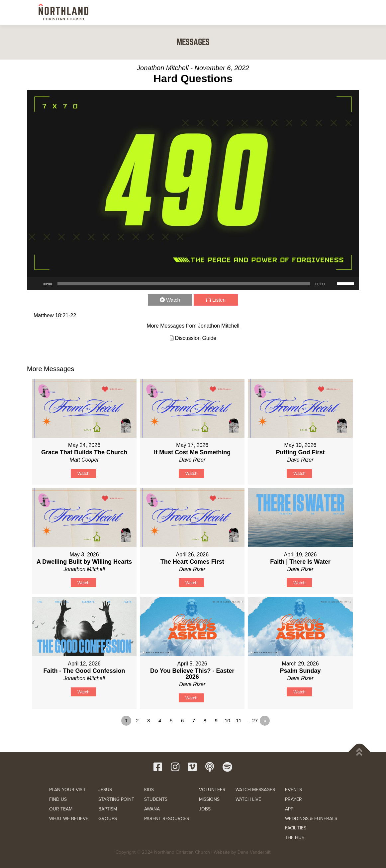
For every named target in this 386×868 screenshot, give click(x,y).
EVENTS (293, 790)
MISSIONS (209, 799)
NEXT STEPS (159, 12)
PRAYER (293, 799)
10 (227, 721)
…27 (252, 721)
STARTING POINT (116, 799)
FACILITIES (296, 828)
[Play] (36, 284)
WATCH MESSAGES (255, 790)
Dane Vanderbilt (254, 852)
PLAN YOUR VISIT (68, 790)
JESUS (105, 790)
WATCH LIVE (248, 799)
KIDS (149, 790)
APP (289, 809)
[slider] (184, 284)
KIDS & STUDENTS (199, 12)
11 (239, 721)
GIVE (319, 13)
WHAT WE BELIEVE (69, 819)
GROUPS (108, 819)
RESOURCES (290, 12)
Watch (173, 300)
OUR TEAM (61, 809)
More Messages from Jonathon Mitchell (193, 326)
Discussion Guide (196, 338)
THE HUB (295, 838)
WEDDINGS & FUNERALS (311, 819)
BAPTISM (108, 809)
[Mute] (332, 284)
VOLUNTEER (212, 790)
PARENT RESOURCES (167, 819)
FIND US (58, 799)
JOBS (205, 809)
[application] (193, 284)
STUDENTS (156, 799)
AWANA (152, 809)
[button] (340, 12)
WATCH (260, 12)
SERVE (235, 12)
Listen (219, 300)
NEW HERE (126, 12)
